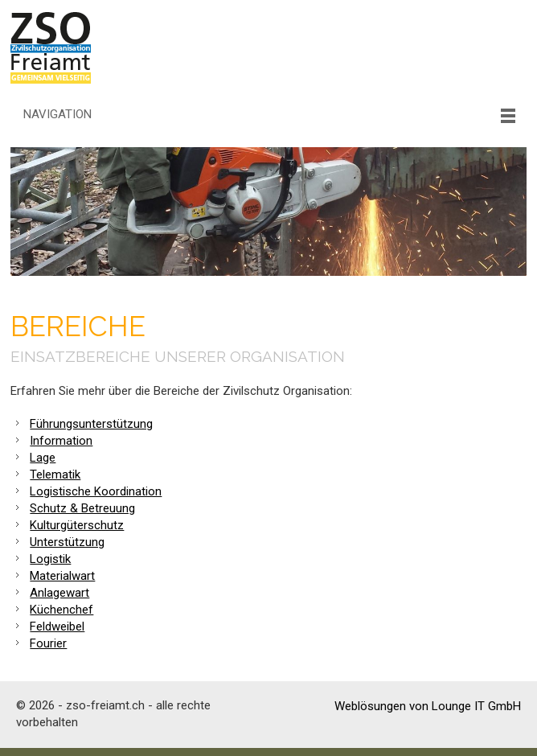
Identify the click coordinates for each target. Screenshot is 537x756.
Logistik (50, 559)
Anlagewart (59, 593)
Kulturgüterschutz (77, 525)
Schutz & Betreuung (82, 508)
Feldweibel (57, 627)
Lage (43, 458)
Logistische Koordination (96, 491)
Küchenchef (61, 610)
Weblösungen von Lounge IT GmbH (428, 706)
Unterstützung (67, 542)
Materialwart (62, 576)
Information (61, 441)
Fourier (48, 643)
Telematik (55, 475)
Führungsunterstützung (91, 424)
